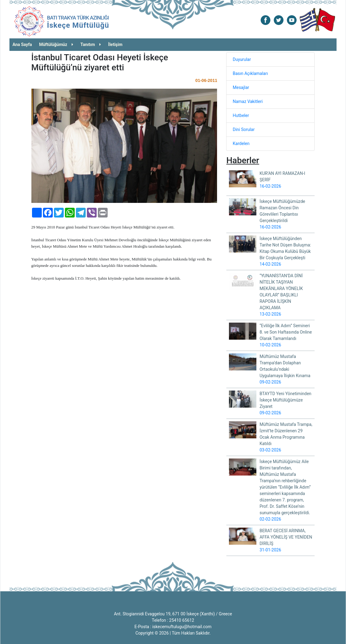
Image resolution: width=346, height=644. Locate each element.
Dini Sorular (244, 129)
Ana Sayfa (22, 44)
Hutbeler (241, 115)
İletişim (115, 44)
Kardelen (241, 143)
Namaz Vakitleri (248, 101)
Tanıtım (91, 44)
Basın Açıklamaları (250, 73)
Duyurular (242, 59)
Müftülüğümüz (56, 44)
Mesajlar (241, 87)
